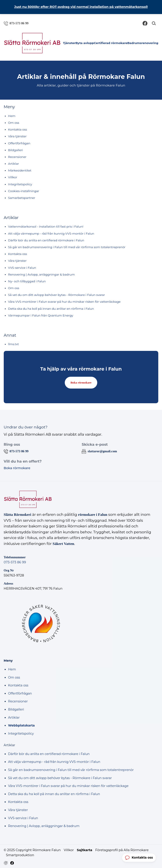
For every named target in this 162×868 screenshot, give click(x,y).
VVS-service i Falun (22, 268)
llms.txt (13, 344)
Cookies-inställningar (24, 191)
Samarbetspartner (22, 198)
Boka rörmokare (81, 383)
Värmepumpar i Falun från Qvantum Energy (41, 315)
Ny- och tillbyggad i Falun (27, 281)
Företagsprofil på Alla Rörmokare (122, 850)
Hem (12, 116)
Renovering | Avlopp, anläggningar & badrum (41, 274)
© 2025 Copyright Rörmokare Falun (32, 850)
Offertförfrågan (19, 143)
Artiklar (13, 164)
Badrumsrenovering (143, 43)
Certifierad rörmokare (111, 43)
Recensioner (17, 157)
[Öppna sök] (154, 23)
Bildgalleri (16, 150)
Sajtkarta (85, 850)
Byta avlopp (85, 43)
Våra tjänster (17, 136)
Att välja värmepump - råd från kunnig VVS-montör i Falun (51, 233)
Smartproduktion (20, 855)
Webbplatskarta (21, 725)
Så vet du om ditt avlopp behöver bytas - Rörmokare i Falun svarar (57, 295)
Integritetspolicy (20, 184)
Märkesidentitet (20, 170)
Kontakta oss (18, 129)
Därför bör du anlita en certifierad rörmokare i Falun (46, 240)
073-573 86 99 (15, 562)
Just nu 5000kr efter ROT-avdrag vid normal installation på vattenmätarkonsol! (81, 7)
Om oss (14, 123)
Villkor (13, 177)
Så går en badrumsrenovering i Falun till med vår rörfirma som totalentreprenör (67, 247)
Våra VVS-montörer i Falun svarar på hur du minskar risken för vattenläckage (64, 302)
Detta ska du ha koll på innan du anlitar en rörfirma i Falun (51, 309)
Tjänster (69, 43)
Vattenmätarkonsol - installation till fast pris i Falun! (46, 226)
